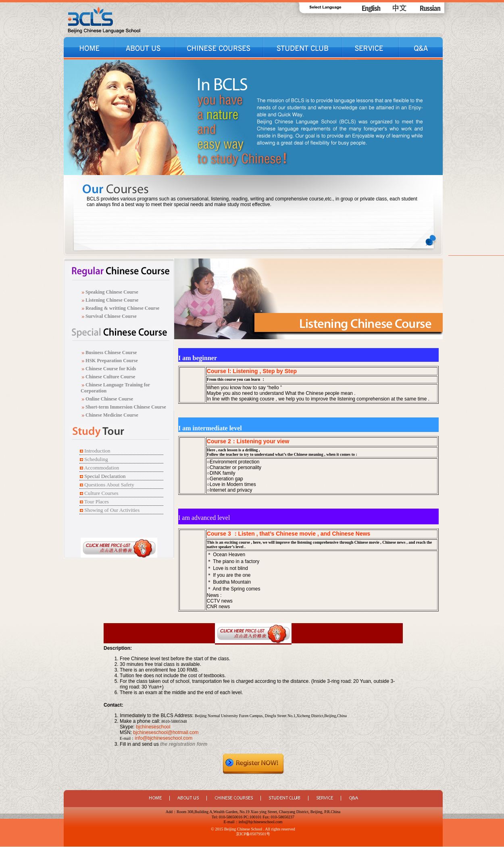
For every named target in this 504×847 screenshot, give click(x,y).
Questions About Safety (109, 485)
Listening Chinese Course (112, 300)
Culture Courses (101, 493)
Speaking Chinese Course (112, 292)
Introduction (97, 451)
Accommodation (102, 468)
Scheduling (96, 459)
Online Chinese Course (109, 399)
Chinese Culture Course (110, 377)
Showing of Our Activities (112, 510)
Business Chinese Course (111, 353)
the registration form (184, 744)
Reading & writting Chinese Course (122, 308)
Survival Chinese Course (110, 316)
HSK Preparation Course (112, 361)
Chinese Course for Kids (110, 369)
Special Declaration (105, 476)
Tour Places (97, 502)
